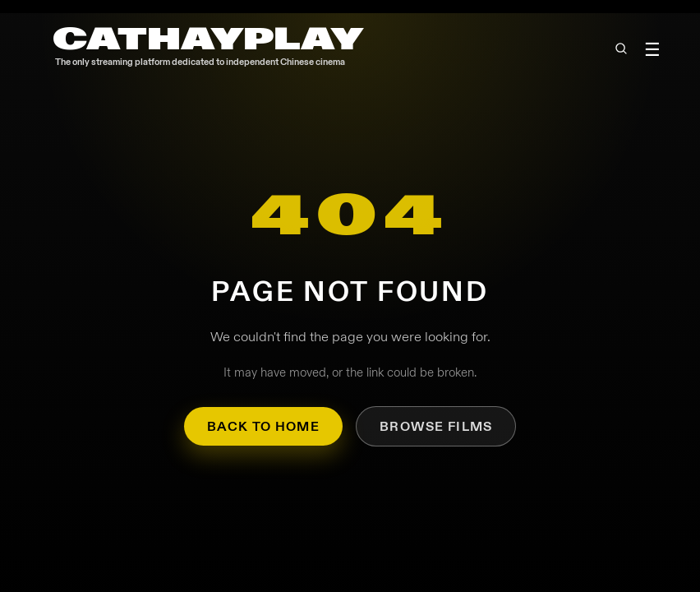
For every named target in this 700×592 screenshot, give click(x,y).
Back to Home (263, 426)
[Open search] (620, 49)
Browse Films (436, 426)
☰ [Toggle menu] (652, 50)
